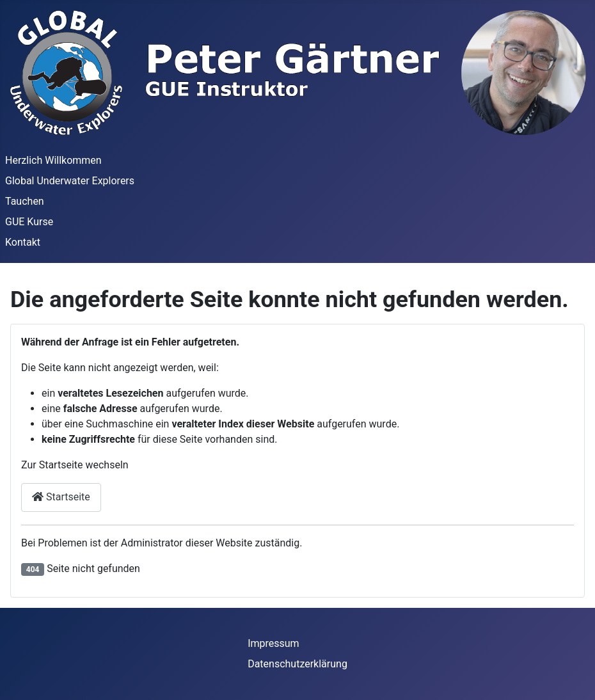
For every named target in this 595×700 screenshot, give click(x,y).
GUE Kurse (29, 222)
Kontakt (23, 242)
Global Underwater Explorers (70, 181)
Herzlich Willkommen (53, 160)
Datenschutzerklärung (297, 664)
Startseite (61, 497)
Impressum (274, 643)
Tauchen (25, 201)
